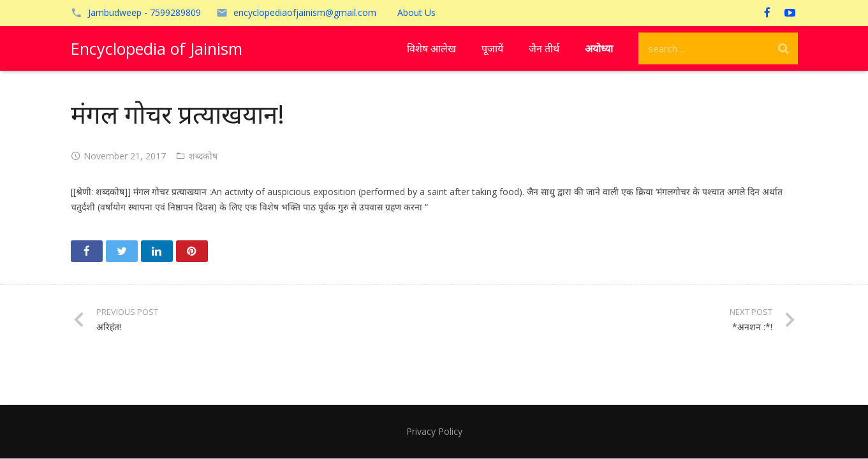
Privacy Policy (434, 431)
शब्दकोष (203, 156)
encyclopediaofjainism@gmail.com (305, 12)
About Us (416, 12)
